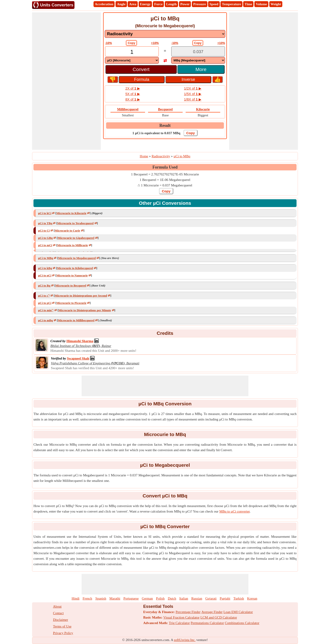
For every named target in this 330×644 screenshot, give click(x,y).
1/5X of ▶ (193, 94)
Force (158, 4)
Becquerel (165, 109)
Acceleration (104, 4)
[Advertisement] (66, 81)
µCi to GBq (45, 238)
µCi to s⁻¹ (44, 296)
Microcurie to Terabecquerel (75, 223)
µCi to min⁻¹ (46, 310)
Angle (121, 4)
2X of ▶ (133, 88)
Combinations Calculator (242, 623)
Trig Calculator (179, 623)
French (87, 598)
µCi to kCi (45, 213)
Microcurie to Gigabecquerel (76, 238)
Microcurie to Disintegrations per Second (81, 296)
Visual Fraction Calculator (181, 617)
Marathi (115, 598)
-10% (108, 43)
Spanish (101, 598)
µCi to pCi (45, 303)
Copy (131, 43)
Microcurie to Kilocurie (71, 213)
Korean (252, 598)
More (201, 69)
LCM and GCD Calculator (219, 617)
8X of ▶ (133, 99)
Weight (276, 4)
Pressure (199, 4)
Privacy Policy (63, 633)
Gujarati (211, 598)
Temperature (231, 4)
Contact (58, 613)
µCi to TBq (45, 223)
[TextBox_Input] (132, 52)
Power (185, 4)
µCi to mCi (45, 245)
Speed (214, 4)
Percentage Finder (188, 612)
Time (248, 4)
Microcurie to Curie (67, 231)
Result (165, 126)
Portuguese (131, 598)
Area (133, 4)
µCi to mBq (45, 320)
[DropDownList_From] (132, 60)
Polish (160, 598)
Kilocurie (203, 109)
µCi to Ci (44, 231)
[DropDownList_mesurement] (165, 34)
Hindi (76, 598)
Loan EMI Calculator (238, 612)
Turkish (239, 598)
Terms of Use (62, 626)
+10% (155, 43)
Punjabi (225, 598)
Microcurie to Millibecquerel (76, 320)
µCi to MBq (46, 258)
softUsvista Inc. (185, 640)
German (147, 598)
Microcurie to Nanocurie (72, 275)
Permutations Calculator (207, 623)
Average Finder (212, 612)
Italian (184, 598)
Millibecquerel (128, 109)
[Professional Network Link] (80, 341)
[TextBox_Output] (198, 52)
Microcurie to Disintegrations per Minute (85, 310)
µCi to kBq (45, 268)
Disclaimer (60, 620)
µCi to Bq (44, 285)
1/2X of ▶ (193, 88)
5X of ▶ (133, 94)
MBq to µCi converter (234, 511)
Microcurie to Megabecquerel (77, 258)
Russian (197, 598)
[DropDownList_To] (198, 60)
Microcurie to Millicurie (73, 245)
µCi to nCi (45, 275)
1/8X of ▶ (193, 99)
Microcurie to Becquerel (71, 285)
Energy (145, 4)
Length (171, 4)
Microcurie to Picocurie (71, 303)
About (57, 606)
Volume (261, 4)
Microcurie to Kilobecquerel (75, 268)
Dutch (172, 598)
